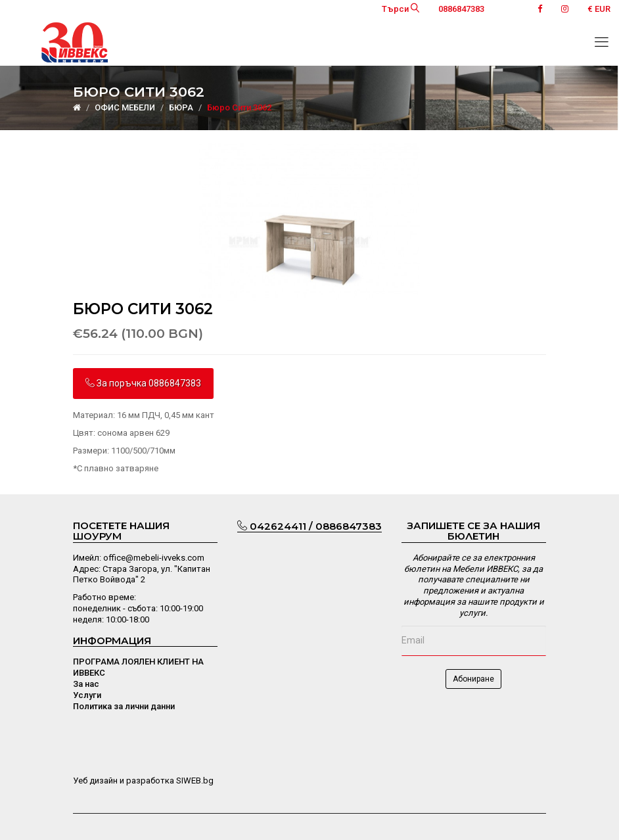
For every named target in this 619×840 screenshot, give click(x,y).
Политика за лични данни (124, 706)
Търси (401, 9)
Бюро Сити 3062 (239, 107)
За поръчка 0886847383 (143, 383)
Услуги (87, 695)
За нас (86, 684)
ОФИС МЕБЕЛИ (125, 107)
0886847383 (461, 9)
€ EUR (599, 9)
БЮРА (181, 107)
